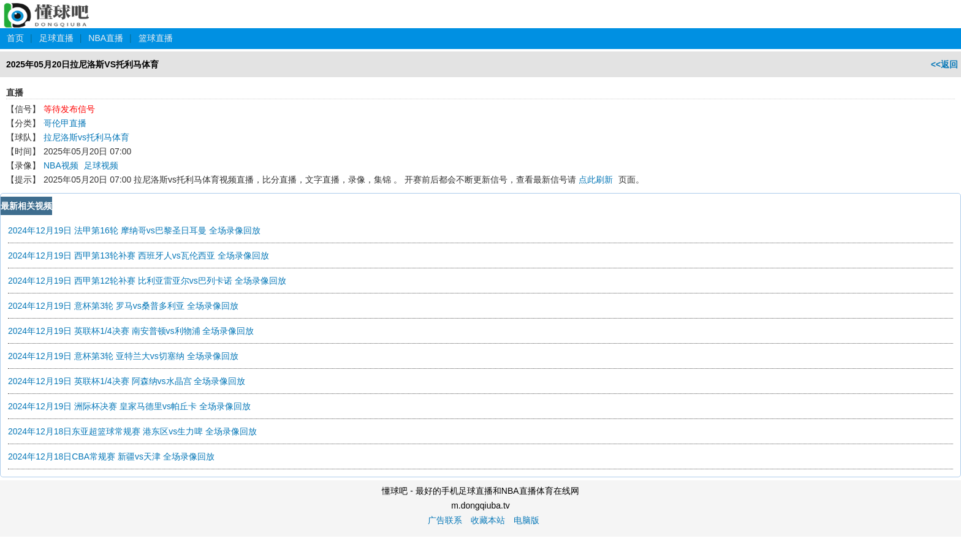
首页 (15, 38)
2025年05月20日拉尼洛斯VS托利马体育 (82, 64)
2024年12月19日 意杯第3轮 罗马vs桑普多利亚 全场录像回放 (123, 306)
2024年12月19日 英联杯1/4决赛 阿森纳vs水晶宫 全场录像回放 (127, 381)
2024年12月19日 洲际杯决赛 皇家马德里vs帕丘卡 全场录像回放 (129, 406)
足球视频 (101, 165)
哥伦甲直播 (65, 123)
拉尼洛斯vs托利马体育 (86, 137)
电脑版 (526, 520)
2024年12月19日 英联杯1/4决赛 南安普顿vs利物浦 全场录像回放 (131, 331)
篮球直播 (156, 38)
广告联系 (445, 520)
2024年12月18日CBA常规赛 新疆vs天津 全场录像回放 (111, 456)
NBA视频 (61, 165)
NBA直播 (106, 38)
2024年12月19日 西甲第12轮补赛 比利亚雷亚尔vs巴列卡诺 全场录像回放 (147, 281)
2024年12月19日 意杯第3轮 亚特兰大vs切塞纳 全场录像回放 (123, 356)
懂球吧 (47, 9)
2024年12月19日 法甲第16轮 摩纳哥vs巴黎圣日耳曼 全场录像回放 (134, 230)
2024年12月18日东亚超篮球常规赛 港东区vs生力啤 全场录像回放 (132, 431)
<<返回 (944, 64)
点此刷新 (596, 180)
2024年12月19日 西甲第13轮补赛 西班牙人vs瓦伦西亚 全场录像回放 (139, 255)
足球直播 (56, 38)
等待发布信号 (69, 109)
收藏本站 (488, 520)
